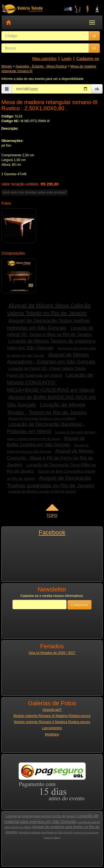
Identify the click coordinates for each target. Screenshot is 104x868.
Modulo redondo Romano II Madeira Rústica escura (52, 722)
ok (94, 36)
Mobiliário (52, 734)
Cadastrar (79, 605)
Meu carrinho (44, 58)
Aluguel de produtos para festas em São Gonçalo (46, 832)
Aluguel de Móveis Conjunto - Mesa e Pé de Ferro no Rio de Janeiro (50, 458)
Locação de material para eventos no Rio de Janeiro (41, 816)
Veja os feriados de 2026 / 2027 (52, 653)
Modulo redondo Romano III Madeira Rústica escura (52, 716)
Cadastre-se (88, 58)
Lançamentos (52, 728)
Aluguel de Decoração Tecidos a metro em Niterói (42, 418)
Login (66, 58)
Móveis (7, 66)
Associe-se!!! (52, 710)
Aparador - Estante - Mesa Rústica (41, 66)
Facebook (52, 532)
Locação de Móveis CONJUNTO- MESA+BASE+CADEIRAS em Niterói (51, 382)
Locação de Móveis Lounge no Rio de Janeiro (42, 491)
